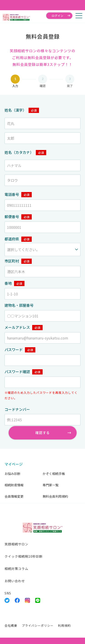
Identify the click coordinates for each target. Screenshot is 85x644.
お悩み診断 (12, 474)
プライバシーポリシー (38, 625)
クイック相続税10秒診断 (24, 556)
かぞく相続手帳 (54, 474)
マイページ (14, 464)
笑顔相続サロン (16, 544)
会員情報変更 (14, 496)
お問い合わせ (15, 581)
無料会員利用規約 (55, 496)
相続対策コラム (16, 569)
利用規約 (64, 625)
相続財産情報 (14, 485)
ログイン (58, 16)
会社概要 (11, 625)
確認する (43, 433)
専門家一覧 (51, 485)
